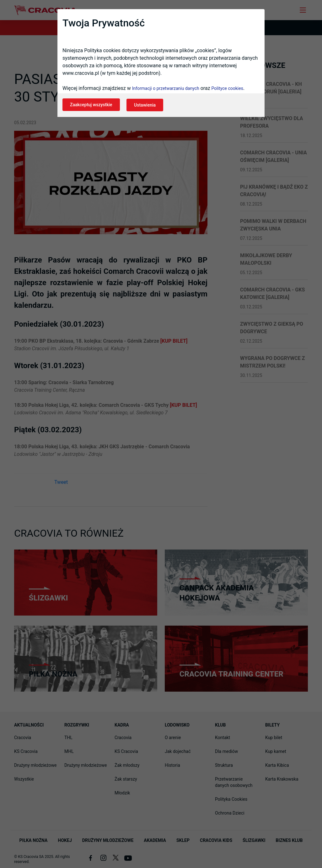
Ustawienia (147, 106)
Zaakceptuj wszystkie (91, 106)
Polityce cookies (227, 90)
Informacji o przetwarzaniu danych (166, 90)
